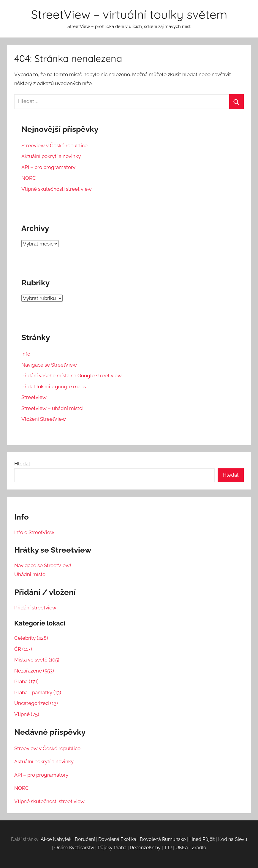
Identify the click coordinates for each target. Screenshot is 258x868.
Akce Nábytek (56, 839)
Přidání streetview (35, 608)
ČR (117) (23, 649)
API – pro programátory (48, 167)
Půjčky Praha (112, 848)
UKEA (182, 848)
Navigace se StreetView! (43, 565)
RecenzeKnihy (145, 848)
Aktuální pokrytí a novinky (51, 156)
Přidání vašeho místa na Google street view (72, 376)
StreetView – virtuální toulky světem (129, 14)
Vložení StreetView (44, 419)
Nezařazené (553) (34, 671)
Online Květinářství (74, 848)
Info (26, 354)
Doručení (85, 839)
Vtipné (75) (27, 714)
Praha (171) (26, 681)
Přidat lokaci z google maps (54, 387)
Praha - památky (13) (38, 692)
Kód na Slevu (233, 839)
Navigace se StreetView (49, 365)
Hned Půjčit (202, 839)
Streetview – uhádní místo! (52, 408)
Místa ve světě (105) (37, 660)
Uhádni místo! (30, 574)
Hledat (22, 464)
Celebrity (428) (31, 638)
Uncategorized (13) (36, 703)
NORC (29, 178)
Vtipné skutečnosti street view (57, 189)
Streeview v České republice (54, 146)
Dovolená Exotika (117, 839)
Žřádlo (199, 848)
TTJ (168, 848)
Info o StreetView (34, 532)
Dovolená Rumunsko (163, 839)
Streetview (34, 397)
